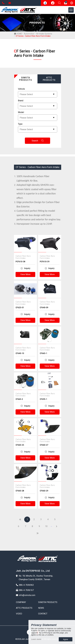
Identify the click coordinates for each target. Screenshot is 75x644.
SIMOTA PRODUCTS (48, 602)
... (51, 526)
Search (38, 141)
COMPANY (21, 602)
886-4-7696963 (3, 3)
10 (46, 526)
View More (25, 274)
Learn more (36, 639)
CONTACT (43, 614)
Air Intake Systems (44, 34)
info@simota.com (10, 3)
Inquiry (25, 268)
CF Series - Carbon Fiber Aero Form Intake (38, 167)
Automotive (29, 34)
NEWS (41, 608)
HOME (18, 34)
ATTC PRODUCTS (24, 608)
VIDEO (19, 614)
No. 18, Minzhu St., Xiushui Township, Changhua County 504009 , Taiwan (34, 578)
